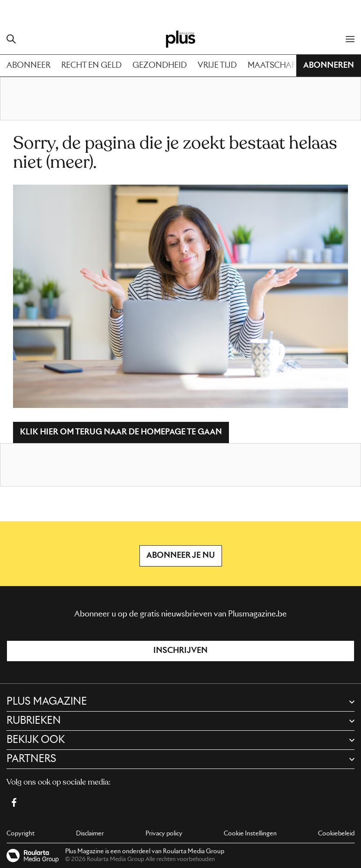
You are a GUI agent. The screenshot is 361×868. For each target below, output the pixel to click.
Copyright (21, 834)
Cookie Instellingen (250, 834)
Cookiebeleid (336, 834)
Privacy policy (164, 834)
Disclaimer (90, 834)
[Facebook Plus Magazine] (14, 802)
